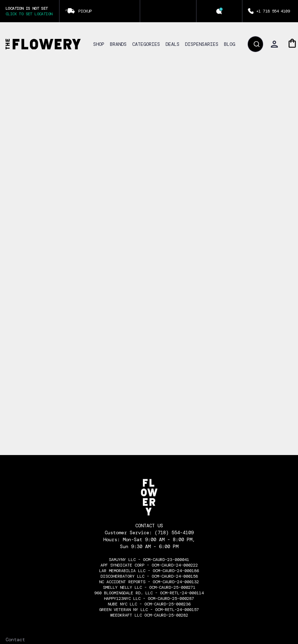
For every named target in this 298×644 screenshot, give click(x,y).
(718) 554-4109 (174, 532)
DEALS (172, 44)
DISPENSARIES (202, 44)
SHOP (99, 44)
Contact (15, 639)
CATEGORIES (146, 44)
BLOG (229, 44)
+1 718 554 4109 (273, 11)
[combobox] (255, 44)
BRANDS (118, 44)
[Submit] (256, 44)
